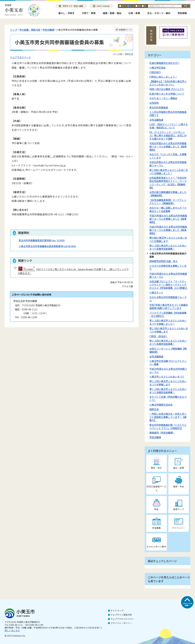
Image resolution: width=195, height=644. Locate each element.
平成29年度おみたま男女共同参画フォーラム (168, 370)
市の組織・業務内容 (30, 30)
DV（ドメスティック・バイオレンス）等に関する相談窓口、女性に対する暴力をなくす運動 (168, 135)
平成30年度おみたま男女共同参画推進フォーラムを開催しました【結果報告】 (168, 219)
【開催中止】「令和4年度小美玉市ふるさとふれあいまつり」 (168, 83)
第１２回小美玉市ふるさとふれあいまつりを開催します (168, 383)
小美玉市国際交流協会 (161, 405)
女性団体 (154, 103)
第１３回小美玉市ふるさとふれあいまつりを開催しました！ (168, 322)
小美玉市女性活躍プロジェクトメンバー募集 (168, 362)
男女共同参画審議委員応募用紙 (42, 240)
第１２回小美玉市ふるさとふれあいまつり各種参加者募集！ (168, 391)
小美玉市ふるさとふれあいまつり (167, 376)
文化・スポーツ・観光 (159, 13)
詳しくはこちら (12, 630)
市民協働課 (48, 30)
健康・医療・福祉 (112, 13)
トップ (14, 30)
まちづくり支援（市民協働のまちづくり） (168, 398)
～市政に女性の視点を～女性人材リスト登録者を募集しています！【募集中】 (168, 417)
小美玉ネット (156, 292)
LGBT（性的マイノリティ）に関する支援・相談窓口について (169, 126)
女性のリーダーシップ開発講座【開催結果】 (168, 350)
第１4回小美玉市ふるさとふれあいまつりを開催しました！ (169, 172)
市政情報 (182, 13)
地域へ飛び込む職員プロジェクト (167, 89)
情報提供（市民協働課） (162, 433)
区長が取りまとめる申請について (167, 94)
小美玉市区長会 (157, 68)
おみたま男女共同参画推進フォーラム (168, 299)
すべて (124, 6)
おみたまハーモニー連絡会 (163, 98)
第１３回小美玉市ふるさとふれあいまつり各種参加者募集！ (168, 342)
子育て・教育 (89, 13)
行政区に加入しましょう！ (163, 77)
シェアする (16, 57)
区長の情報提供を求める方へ (164, 63)
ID (145, 6)
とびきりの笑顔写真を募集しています (168, 267)
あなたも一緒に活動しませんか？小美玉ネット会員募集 (168, 209)
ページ (132, 6)
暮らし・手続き (66, 13)
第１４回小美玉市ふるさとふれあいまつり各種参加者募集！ (168, 247)
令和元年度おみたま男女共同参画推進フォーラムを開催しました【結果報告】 (168, 146)
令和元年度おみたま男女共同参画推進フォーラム (168, 164)
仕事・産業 (134, 13)
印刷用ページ (125, 30)
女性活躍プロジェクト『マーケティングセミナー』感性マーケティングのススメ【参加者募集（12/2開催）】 (169, 285)
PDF (139, 6)
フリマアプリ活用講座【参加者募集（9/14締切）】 (168, 314)
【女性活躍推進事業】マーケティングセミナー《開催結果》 (168, 202)
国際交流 (154, 409)
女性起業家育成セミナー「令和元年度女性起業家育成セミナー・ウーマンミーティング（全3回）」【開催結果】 (168, 183)
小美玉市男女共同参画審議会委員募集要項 (47, 246)
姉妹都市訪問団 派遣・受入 (164, 261)
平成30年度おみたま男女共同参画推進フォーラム (168, 275)
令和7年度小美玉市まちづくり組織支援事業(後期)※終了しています (169, 306)
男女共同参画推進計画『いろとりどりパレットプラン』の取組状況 (168, 426)
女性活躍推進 (156, 120)
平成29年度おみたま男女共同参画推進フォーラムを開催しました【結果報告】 (168, 230)
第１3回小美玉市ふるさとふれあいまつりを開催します (169, 330)
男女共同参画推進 (159, 107)
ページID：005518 (123, 54)
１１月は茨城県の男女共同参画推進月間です (168, 113)
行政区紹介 (155, 72)
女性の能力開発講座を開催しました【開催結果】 (168, 194)
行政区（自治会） (159, 336)
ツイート (26, 57)
